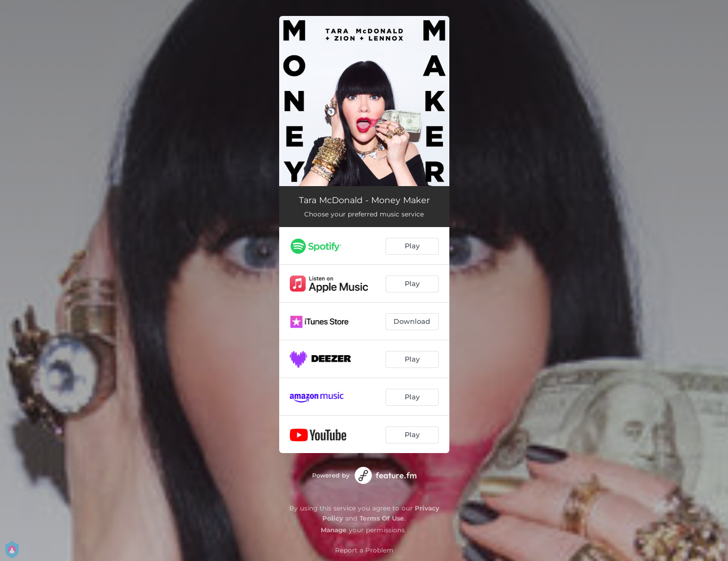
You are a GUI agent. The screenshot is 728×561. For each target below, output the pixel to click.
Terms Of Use (382, 518)
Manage (334, 530)
